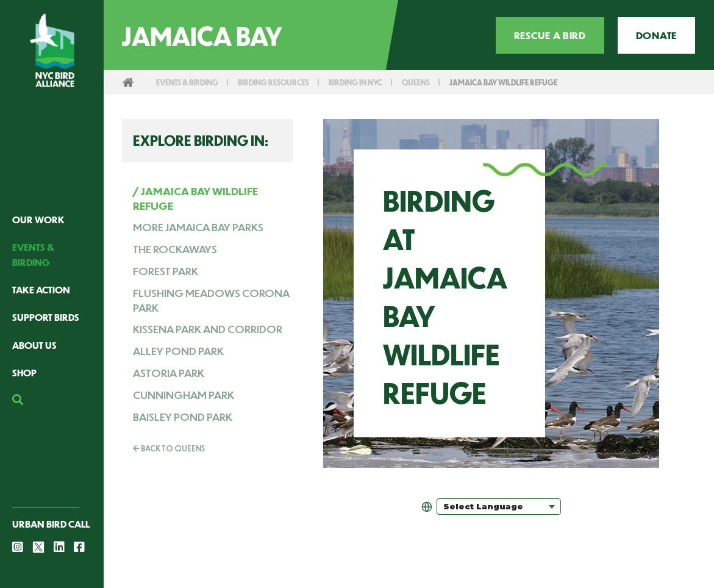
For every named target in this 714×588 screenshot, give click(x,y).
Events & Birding (191, 82)
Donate (656, 35)
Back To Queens (169, 448)
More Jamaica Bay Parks (198, 227)
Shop (24, 372)
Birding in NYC (374, 82)
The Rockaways (175, 249)
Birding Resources (285, 82)
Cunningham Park (184, 395)
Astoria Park (169, 373)
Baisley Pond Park (183, 417)
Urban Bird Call (51, 524)
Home (128, 82)
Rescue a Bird (550, 35)
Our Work (38, 219)
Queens (439, 82)
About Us (34, 345)
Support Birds (46, 317)
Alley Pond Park (178, 351)
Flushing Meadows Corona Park (211, 300)
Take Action (41, 289)
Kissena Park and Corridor (208, 329)
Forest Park (166, 271)
